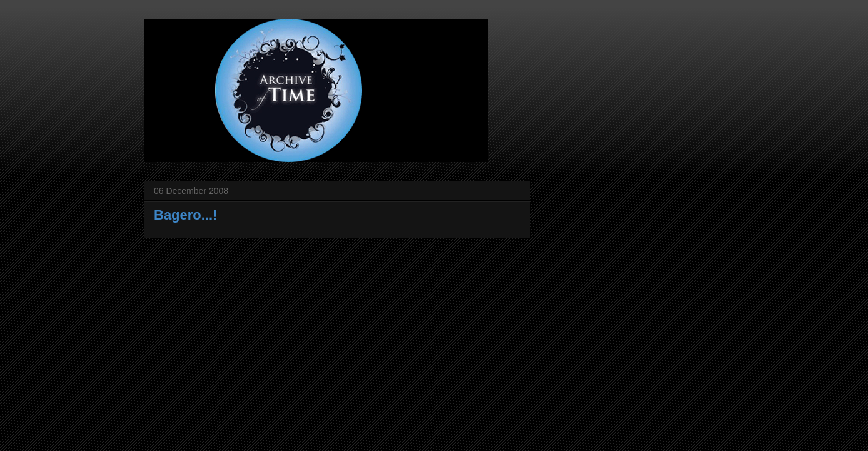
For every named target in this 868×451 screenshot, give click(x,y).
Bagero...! (185, 215)
